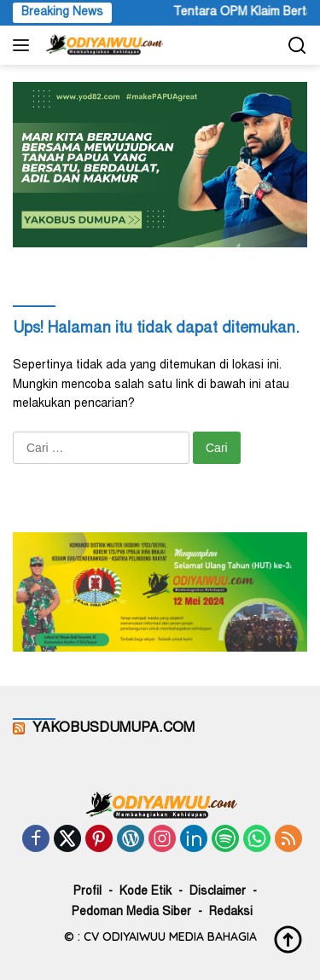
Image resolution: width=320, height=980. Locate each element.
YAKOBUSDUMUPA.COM (113, 728)
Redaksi (231, 913)
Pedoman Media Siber (131, 913)
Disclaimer (218, 892)
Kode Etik (145, 892)
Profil (87, 892)
